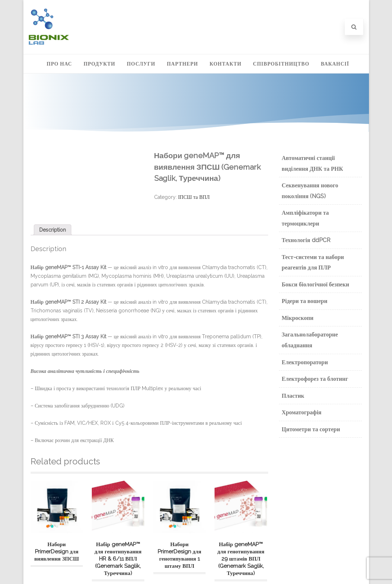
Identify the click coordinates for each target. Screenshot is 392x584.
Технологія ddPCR (306, 240)
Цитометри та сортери (311, 429)
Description (53, 230)
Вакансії (335, 64)
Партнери (182, 64)
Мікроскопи (298, 318)
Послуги (141, 64)
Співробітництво (281, 64)
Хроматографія (302, 412)
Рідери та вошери (305, 301)
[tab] (53, 230)
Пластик (293, 396)
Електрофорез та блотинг (315, 379)
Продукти (99, 64)
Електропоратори (305, 362)
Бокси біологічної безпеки (316, 284)
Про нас (60, 64)
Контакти (226, 64)
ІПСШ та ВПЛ (194, 197)
